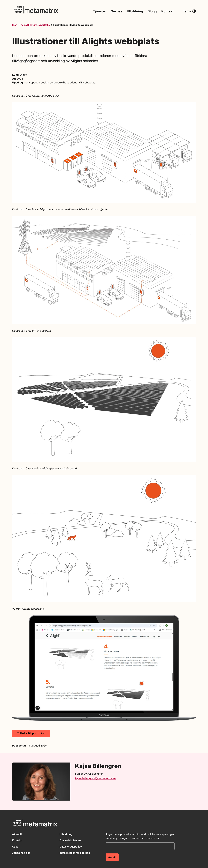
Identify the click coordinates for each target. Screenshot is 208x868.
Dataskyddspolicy (71, 847)
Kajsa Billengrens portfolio (35, 25)
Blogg (152, 11)
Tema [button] (189, 11)
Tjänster (100, 11)
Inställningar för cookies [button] (75, 853)
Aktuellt (17, 834)
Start (15, 25)
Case (15, 847)
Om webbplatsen (70, 840)
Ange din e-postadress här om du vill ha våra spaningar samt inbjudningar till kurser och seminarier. (140, 836)
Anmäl (112, 857)
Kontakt (167, 11)
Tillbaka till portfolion (31, 733)
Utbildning (135, 11)
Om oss (116, 11)
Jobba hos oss (21, 853)
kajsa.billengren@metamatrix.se (95, 778)
